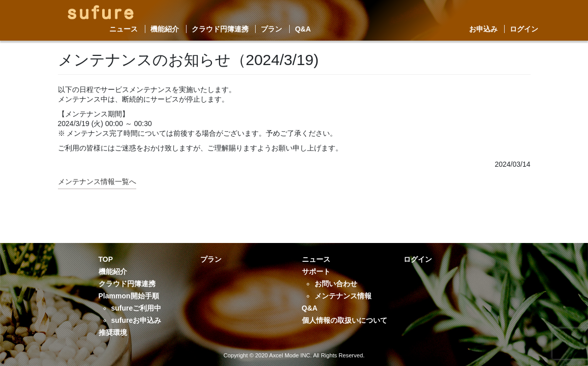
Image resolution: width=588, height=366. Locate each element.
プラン (271, 29)
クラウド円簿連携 (220, 29)
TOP (106, 259)
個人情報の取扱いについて (345, 320)
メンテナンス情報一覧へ (97, 181)
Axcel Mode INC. (290, 355)
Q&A (303, 29)
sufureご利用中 (136, 308)
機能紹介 (165, 29)
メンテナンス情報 (343, 296)
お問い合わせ (336, 284)
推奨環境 (113, 332)
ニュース (123, 29)
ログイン (524, 29)
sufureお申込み (136, 320)
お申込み (483, 29)
